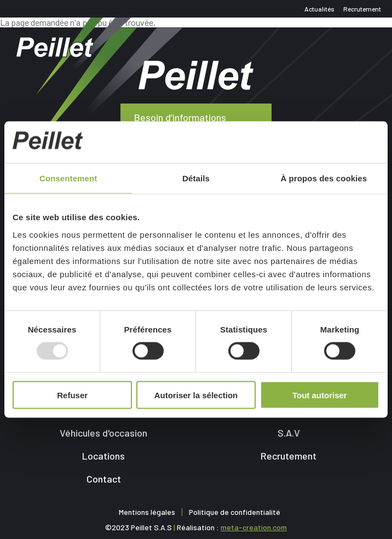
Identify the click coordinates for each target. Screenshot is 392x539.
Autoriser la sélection (196, 395)
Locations (103, 456)
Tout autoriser (320, 395)
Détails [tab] (196, 178)
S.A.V (289, 433)
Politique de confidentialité (235, 512)
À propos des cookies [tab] (324, 178)
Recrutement (362, 9)
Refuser (72, 395)
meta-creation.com (254, 527)
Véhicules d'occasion (103, 433)
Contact (104, 479)
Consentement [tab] (68, 178)
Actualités (319, 9)
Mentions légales (147, 512)
